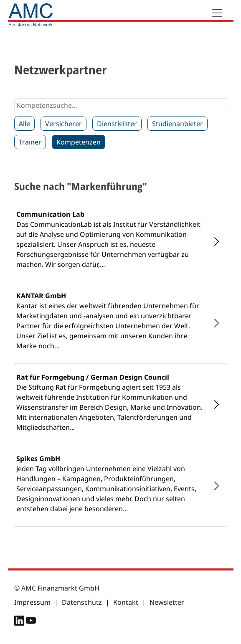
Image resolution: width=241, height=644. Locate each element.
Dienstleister (117, 124)
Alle (24, 124)
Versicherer (63, 124)
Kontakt (126, 602)
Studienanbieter (178, 124)
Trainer (30, 142)
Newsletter (167, 602)
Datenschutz (82, 602)
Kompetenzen (79, 142)
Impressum (32, 602)
